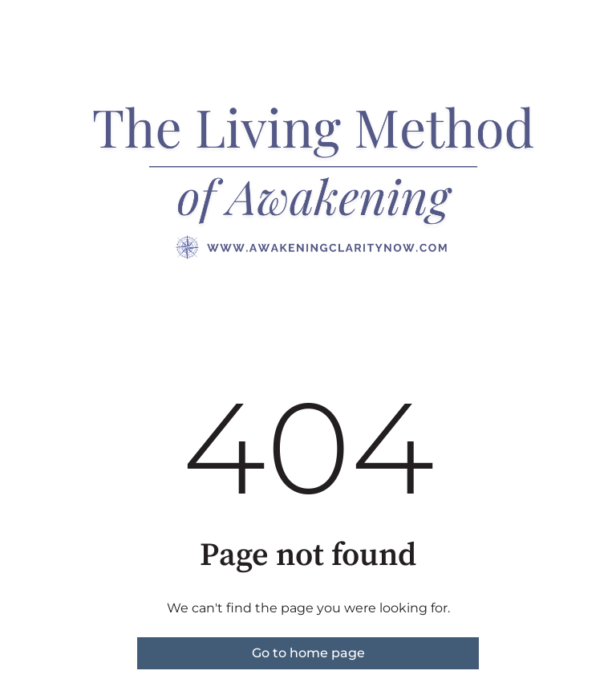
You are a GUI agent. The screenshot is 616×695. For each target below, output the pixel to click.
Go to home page (308, 653)
